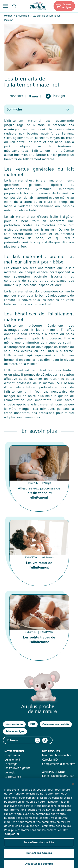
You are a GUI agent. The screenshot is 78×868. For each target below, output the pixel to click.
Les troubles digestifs (17, 768)
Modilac (8, 16)
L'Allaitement (22, 16)
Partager (59, 96)
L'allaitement (47, 558)
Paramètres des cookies (39, 846)
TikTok (45, 740)
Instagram (37, 740)
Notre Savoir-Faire (53, 780)
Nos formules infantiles (56, 755)
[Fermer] (73, 787)
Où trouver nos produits (56, 724)
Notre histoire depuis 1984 (58, 776)
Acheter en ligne (67, 6)
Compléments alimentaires (59, 764)
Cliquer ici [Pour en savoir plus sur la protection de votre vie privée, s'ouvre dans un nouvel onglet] (12, 838)
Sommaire (14, 109)
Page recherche (14, 6)
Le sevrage (11, 764)
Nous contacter (14, 724)
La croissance (13, 777)
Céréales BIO (50, 760)
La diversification (15, 781)
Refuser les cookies (39, 857)
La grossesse (12, 755)
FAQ (33, 724)
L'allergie (47, 483)
